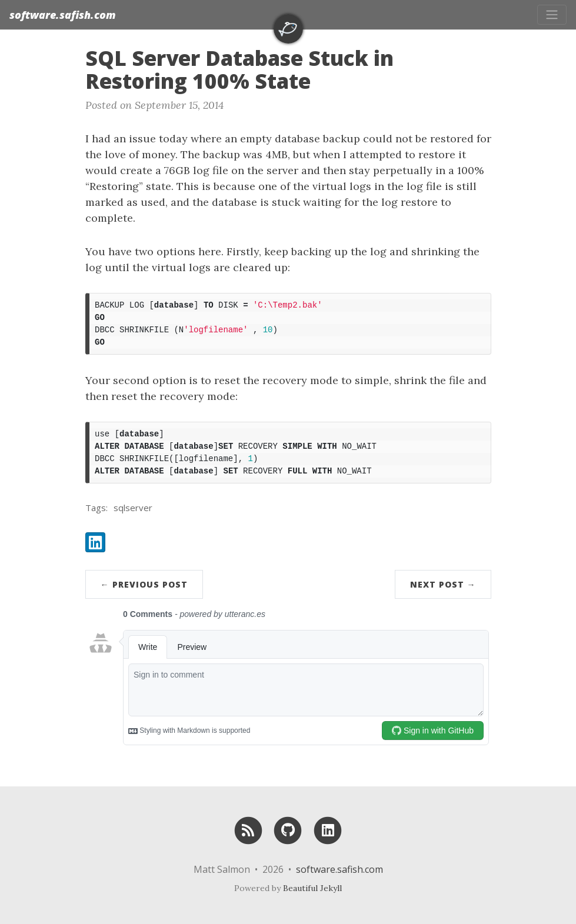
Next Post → (443, 584)
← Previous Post (144, 584)
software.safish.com (63, 15)
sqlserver (133, 508)
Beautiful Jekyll (312, 888)
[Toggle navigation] (552, 15)
